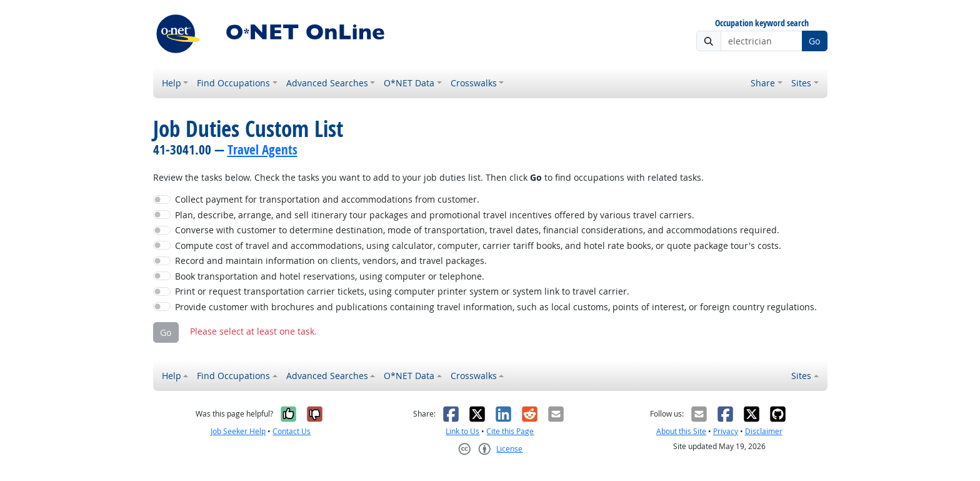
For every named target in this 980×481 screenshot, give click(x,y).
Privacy (726, 431)
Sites (801, 83)
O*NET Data (409, 83)
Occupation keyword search (762, 23)
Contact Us (292, 431)
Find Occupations (233, 83)
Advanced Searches (327, 83)
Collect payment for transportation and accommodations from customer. (327, 199)
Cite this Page (510, 431)
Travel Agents (262, 149)
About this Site (681, 431)
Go (814, 41)
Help (172, 83)
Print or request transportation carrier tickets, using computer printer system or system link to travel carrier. (402, 291)
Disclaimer (764, 431)
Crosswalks (474, 83)
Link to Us (462, 431)
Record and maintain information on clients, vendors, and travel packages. (331, 261)
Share (763, 83)
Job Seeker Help (238, 431)
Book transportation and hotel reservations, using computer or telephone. (330, 276)
